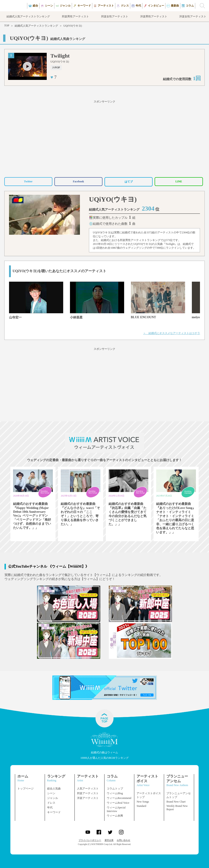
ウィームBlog (115, 793)
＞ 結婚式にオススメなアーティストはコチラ (172, 333)
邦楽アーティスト (88, 793)
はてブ (129, 182)
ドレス (51, 803)
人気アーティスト (88, 789)
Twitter (28, 181)
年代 (50, 808)
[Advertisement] (104, 138)
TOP (7, 26)
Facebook (78, 181)
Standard (141, 806)
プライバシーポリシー (90, 840)
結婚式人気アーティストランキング (36, 26)
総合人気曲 (54, 789)
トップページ (26, 789)
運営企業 (109, 840)
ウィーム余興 (115, 816)
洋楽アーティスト (88, 798)
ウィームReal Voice (118, 803)
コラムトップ (115, 789)
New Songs (143, 802)
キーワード (54, 812)
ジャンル (53, 798)
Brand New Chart (176, 802)
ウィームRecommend (119, 798)
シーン (51, 793)
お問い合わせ (123, 840)
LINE (179, 181)
